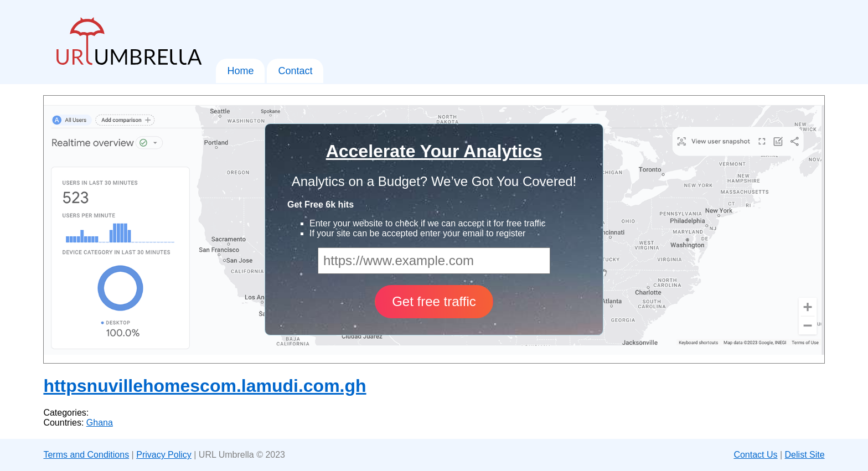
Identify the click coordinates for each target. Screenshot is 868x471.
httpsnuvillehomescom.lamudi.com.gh (205, 386)
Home (240, 71)
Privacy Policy (164, 455)
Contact (295, 71)
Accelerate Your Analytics (434, 151)
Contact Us (755, 455)
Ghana (100, 423)
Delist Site (805, 455)
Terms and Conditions (86, 455)
